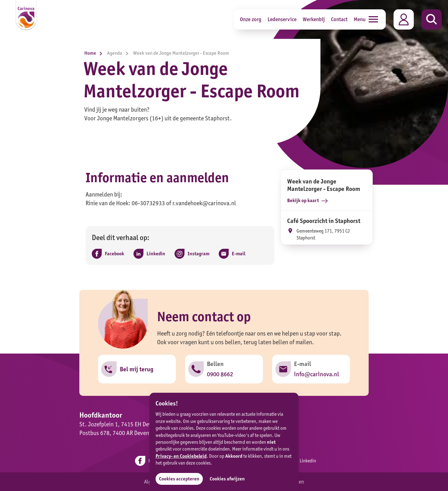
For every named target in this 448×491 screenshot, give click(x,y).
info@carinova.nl (316, 374)
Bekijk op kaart (307, 201)
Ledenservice (282, 19)
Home (95, 53)
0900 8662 (220, 374)
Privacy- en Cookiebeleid (181, 456)
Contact (339, 19)
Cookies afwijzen (227, 479)
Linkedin (301, 461)
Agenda (119, 53)
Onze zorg (251, 19)
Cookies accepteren (179, 479)
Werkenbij (314, 19)
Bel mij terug (137, 369)
